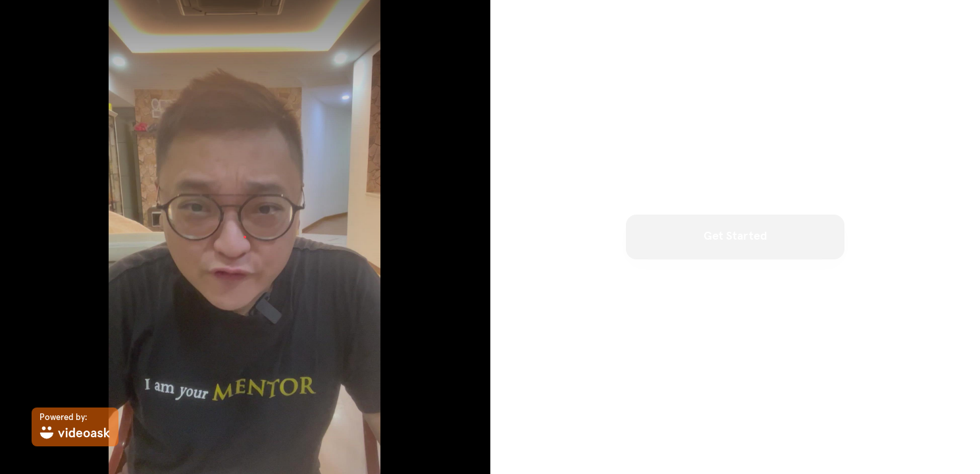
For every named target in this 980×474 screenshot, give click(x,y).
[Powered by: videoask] (75, 427)
